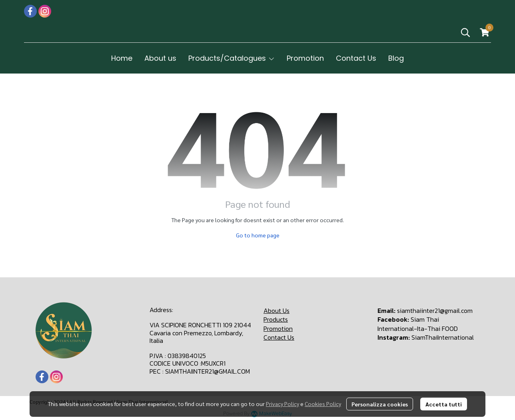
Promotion (278, 328)
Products (276, 319)
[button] (465, 32)
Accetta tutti (444, 404)
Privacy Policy (282, 404)
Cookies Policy (323, 404)
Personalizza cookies (380, 404)
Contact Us (279, 337)
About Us (276, 311)
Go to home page (258, 235)
